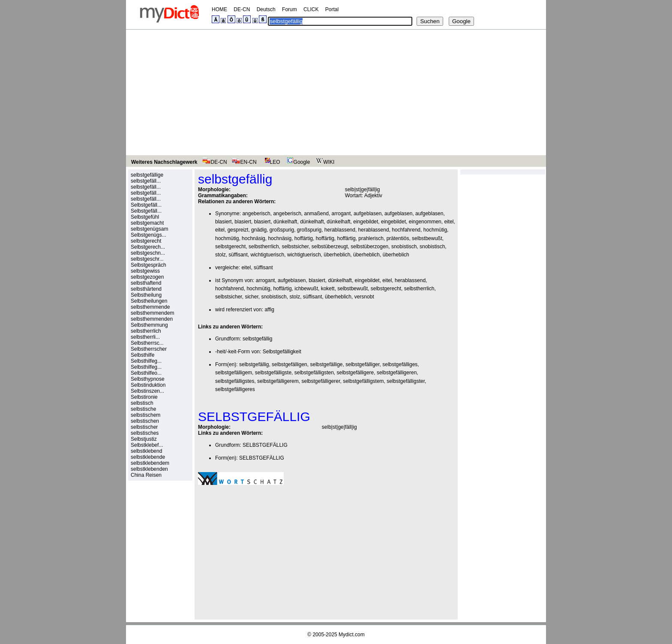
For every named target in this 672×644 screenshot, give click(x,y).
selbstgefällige (147, 175)
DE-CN (242, 9)
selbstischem (145, 415)
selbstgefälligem (234, 373)
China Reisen (146, 475)
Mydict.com (352, 635)
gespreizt (238, 230)
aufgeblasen (367, 214)
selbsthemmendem (152, 313)
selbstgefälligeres (235, 389)
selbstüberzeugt (330, 247)
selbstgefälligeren (397, 373)
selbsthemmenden (152, 319)
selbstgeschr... (147, 259)
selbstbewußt (427, 238)
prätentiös (398, 238)
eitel (449, 222)
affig (269, 310)
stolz (220, 255)
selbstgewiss (145, 271)
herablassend (340, 230)
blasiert (223, 222)
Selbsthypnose (148, 379)
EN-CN (244, 162)
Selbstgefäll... (146, 205)
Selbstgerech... (148, 247)
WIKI (324, 162)
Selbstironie (144, 397)
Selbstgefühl (145, 217)
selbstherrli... (145, 337)
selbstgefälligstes (235, 381)
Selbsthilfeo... (146, 373)
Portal (332, 9)
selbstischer (144, 427)
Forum (289, 9)
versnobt (364, 297)
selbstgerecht (146, 241)
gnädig (259, 230)
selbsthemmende (150, 307)
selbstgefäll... (146, 181)
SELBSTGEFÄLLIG (265, 445)
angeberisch (256, 214)
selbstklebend (146, 451)
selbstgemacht (147, 223)
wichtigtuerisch (268, 255)
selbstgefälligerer (321, 381)
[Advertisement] (336, 94)
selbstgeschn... (148, 253)
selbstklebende (148, 457)
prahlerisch (371, 238)
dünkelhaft (285, 222)
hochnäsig (253, 238)
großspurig (282, 230)
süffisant (238, 255)
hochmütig (435, 230)
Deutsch (266, 9)
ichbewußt (306, 289)
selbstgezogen (147, 277)
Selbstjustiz (144, 439)
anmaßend (316, 214)
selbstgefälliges (400, 364)
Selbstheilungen (149, 301)
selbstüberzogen (369, 247)
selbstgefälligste (273, 373)
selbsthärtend (146, 289)
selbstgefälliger (362, 364)
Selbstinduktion (148, 385)
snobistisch (404, 247)
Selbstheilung (146, 295)
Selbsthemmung (149, 325)
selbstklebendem (150, 463)
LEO (271, 162)
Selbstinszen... (147, 391)
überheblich (337, 255)
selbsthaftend (146, 283)
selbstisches (145, 433)
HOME (219, 9)
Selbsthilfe (142, 355)
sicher (251, 297)
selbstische (143, 409)
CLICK (311, 9)
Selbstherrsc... (147, 343)
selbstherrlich (146, 331)
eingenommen (425, 222)
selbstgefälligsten (314, 373)
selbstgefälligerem (278, 381)
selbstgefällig (257, 339)
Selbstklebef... (147, 445)
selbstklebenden (149, 469)
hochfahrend (406, 230)
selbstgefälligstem (363, 381)
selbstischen (145, 421)
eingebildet (366, 222)
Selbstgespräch (148, 265)
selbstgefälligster (406, 381)
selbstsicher (295, 247)
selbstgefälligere (355, 373)
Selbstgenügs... (148, 235)
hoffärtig (304, 238)
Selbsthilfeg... (146, 361)
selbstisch (142, 403)
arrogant (341, 214)
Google (297, 162)
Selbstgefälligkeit (282, 352)
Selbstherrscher (149, 349)
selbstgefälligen (289, 364)
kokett (328, 289)
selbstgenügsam (149, 229)
